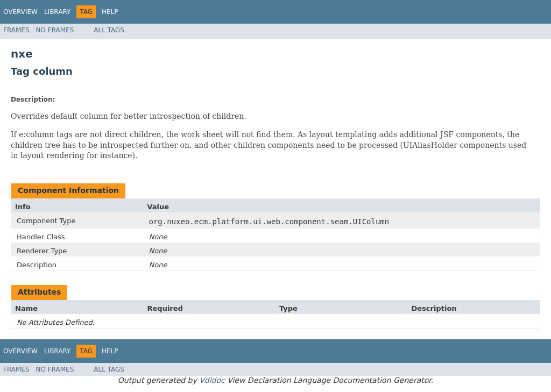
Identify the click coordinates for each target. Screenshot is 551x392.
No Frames (55, 30)
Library (57, 12)
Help (110, 12)
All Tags (109, 30)
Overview (20, 12)
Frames (16, 30)
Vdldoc (212, 380)
